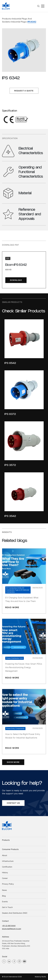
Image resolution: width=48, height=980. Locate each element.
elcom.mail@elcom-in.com (12, 929)
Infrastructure (8, 861)
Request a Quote (24, 91)
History (5, 872)
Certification (7, 867)
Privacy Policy (8, 884)
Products (6, 19)
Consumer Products (10, 849)
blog (4, 896)
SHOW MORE (13, 762)
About (5, 855)
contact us (13, 803)
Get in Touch (7, 907)
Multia (44, 977)
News (4, 890)
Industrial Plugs (19, 22)
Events (5, 902)
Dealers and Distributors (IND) (15, 913)
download (16, 280)
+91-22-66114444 (9, 926)
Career (5, 878)
